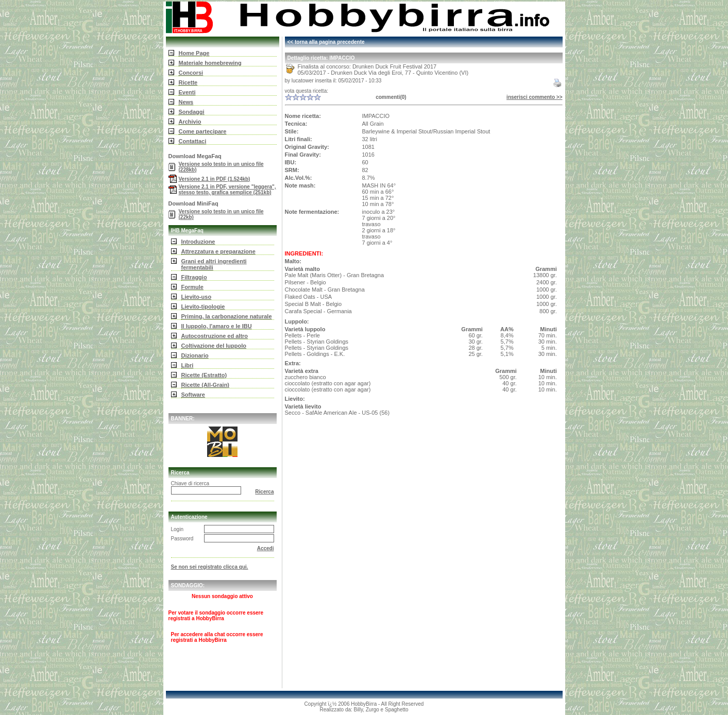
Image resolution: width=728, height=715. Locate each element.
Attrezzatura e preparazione (218, 251)
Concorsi (191, 73)
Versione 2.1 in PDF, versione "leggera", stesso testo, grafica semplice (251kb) (227, 190)
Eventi (187, 92)
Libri (188, 365)
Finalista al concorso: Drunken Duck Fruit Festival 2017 (367, 66)
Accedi (266, 548)
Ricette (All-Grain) (206, 385)
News (186, 102)
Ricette (188, 82)
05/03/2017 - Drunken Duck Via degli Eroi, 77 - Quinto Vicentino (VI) (383, 73)
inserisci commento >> (534, 97)
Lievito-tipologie (203, 307)
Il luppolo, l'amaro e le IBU (217, 326)
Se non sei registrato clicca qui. (210, 567)
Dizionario (195, 355)
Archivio (190, 122)
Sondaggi (192, 112)
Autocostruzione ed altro (215, 336)
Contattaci (193, 141)
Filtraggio (194, 277)
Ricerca (264, 492)
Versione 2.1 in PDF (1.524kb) (215, 179)
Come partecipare (203, 131)
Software (193, 395)
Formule (192, 287)
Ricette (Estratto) (204, 375)
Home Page (194, 53)
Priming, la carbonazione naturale (227, 316)
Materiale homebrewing (210, 63)
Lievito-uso (197, 297)
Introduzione (198, 242)
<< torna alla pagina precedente (326, 42)
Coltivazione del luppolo (214, 346)
